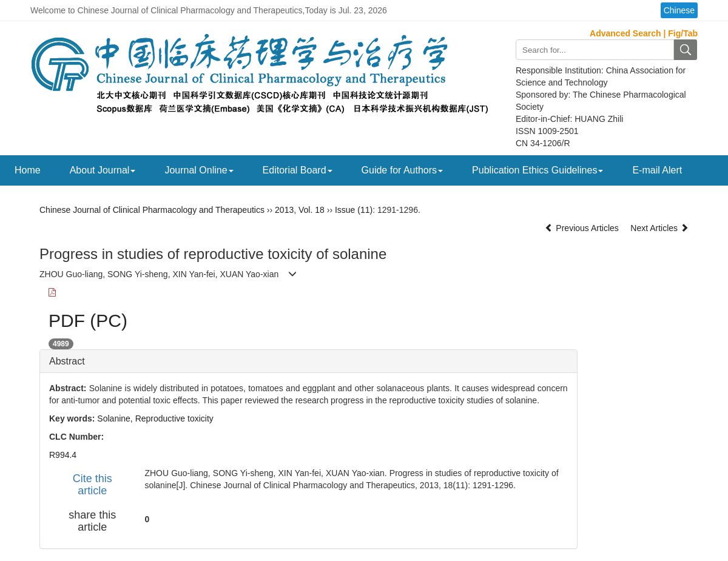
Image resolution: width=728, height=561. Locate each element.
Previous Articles (583, 228)
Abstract (67, 361)
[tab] (308, 361)
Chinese (679, 10)
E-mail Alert (657, 170)
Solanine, (116, 418)
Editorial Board (298, 170)
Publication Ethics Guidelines (538, 170)
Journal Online (199, 170)
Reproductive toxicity (174, 418)
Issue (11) (354, 210)
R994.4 (63, 455)
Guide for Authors (403, 170)
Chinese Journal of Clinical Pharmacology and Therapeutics (152, 210)
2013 (284, 210)
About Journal (103, 170)
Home (28, 170)
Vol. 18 (312, 210)
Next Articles (659, 228)
